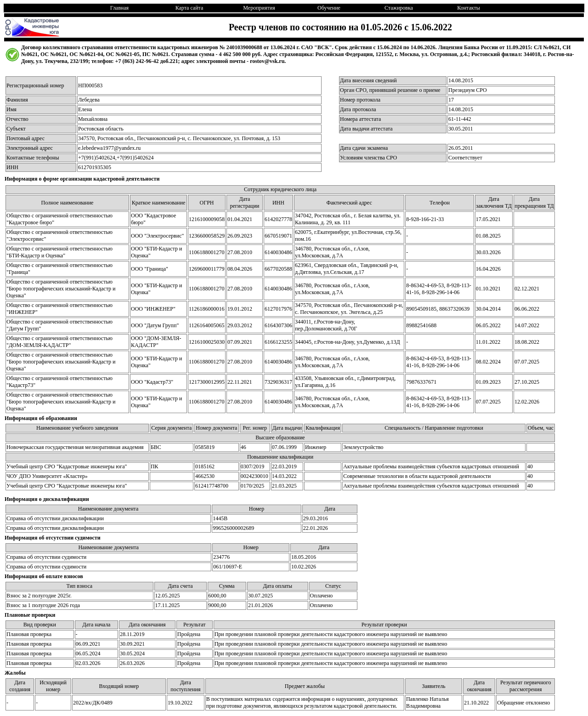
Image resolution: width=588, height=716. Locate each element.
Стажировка (399, 8)
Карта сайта (189, 8)
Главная (119, 8)
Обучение (329, 8)
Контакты (469, 8)
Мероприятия (259, 8)
